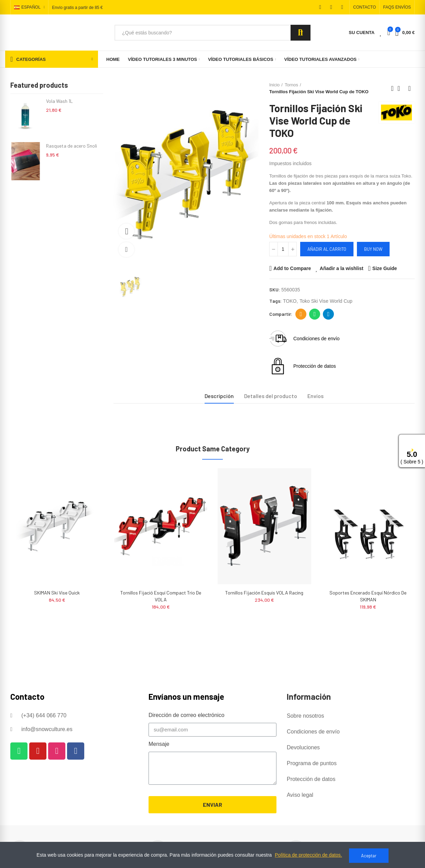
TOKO (290, 301)
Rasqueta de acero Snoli (72, 146)
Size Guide (385, 268)
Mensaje (159, 744)
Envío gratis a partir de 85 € (77, 8)
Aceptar (369, 856)
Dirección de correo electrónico (301, 314)
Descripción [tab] (219, 396)
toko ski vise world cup (326, 301)
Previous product (392, 88)
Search (301, 33)
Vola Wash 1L (59, 101)
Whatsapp (315, 314)
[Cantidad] (283, 249)
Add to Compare (292, 268)
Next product (410, 88)
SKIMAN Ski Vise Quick (57, 593)
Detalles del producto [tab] (271, 396)
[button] (364, 7)
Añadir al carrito (327, 249)
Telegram (329, 314)
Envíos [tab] (315, 396)
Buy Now (373, 249)
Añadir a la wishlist (342, 268)
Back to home (401, 88)
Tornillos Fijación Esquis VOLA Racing (264, 593)
